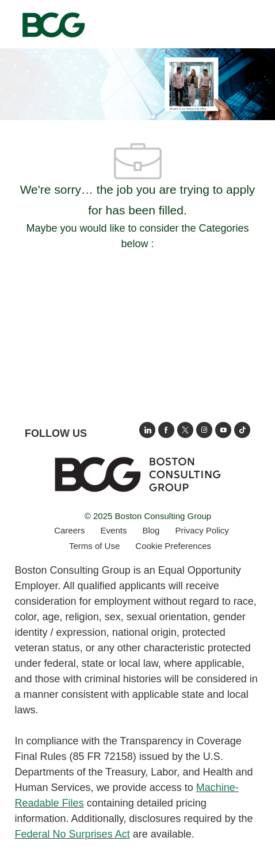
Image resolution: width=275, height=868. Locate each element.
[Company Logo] (53, 24)
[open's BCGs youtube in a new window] (223, 430)
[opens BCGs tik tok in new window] (242, 430)
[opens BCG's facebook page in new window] (166, 430)
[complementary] (173, 546)
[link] (137, 474)
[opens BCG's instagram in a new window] (204, 430)
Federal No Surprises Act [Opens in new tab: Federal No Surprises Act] (72, 834)
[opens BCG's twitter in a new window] (185, 430)
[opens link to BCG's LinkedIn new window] (147, 430)
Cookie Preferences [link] (173, 546)
